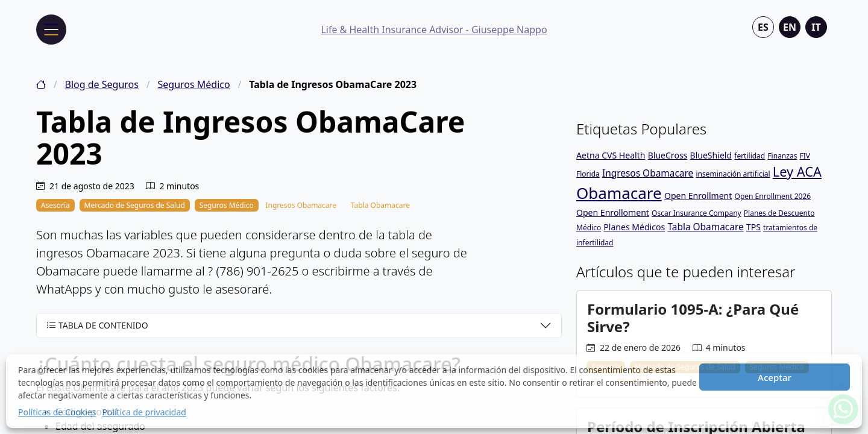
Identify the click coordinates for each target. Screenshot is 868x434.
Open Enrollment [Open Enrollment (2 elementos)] (698, 196)
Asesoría (55, 205)
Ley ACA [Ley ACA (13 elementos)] (797, 171)
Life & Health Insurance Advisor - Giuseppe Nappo (434, 30)
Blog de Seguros (102, 84)
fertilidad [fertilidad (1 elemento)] (750, 156)
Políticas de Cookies (57, 412)
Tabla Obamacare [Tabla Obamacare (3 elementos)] (705, 227)
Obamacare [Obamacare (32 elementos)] (619, 193)
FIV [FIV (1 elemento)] (805, 156)
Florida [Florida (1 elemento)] (588, 174)
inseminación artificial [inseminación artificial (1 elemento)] (733, 174)
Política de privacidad (144, 412)
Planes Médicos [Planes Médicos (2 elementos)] (634, 227)
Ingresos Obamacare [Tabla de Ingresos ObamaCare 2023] (301, 205)
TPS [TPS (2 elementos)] (753, 227)
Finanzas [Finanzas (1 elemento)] (782, 156)
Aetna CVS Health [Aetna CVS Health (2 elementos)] (611, 155)
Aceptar (775, 377)
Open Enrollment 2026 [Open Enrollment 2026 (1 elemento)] (773, 196)
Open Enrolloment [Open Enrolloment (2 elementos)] (613, 212)
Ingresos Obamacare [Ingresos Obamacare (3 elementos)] (648, 173)
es (763, 27)
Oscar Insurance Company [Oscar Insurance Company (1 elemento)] (697, 213)
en (790, 27)
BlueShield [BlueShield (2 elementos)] (711, 155)
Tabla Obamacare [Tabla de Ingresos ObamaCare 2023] (380, 205)
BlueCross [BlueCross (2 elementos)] (668, 155)
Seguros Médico (194, 84)
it (816, 27)
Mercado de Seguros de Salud (135, 205)
